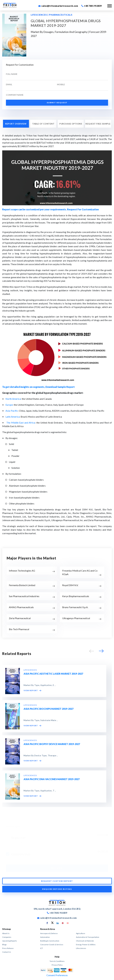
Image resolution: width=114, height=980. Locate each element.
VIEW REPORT (32, 690)
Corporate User (21, 853)
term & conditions (57, 961)
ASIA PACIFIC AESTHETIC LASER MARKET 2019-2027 (53, 674)
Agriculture (81, 933)
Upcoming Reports (10, 941)
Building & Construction (50, 941)
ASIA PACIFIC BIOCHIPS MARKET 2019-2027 (49, 709)
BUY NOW (57, 867)
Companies (7, 937)
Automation (45, 937)
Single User (18, 837)
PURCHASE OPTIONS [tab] (71, 124)
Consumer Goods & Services (52, 945)
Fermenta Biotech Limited (22, 585)
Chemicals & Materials (85, 941)
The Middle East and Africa (21, 423)
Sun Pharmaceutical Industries (24, 596)
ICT (42, 948)
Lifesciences (81, 948)
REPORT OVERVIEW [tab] (16, 124)
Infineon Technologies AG (22, 571)
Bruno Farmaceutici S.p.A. (75, 607)
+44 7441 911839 (92, 6)
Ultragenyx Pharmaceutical (76, 618)
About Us (6, 933)
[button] (101, 652)
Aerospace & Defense (49, 933)
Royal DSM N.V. (70, 585)
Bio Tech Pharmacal (19, 629)
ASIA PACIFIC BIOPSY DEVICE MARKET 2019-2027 (52, 744)
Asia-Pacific (12, 411)
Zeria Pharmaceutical (20, 618)
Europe (9, 405)
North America (13, 399)
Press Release (8, 948)
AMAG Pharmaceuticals (21, 607)
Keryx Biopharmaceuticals (76, 596)
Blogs (4, 945)
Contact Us (7, 952)
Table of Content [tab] (43, 124)
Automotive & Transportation (88, 937)
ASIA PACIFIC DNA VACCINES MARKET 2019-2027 (52, 779)
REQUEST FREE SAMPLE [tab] (98, 124)
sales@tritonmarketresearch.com (58, 6)
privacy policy (57, 965)
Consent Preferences (57, 975)
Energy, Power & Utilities (86, 945)
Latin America (13, 417)
